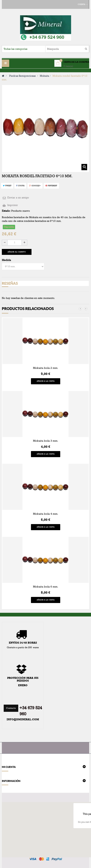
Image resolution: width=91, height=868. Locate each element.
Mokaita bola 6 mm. (46, 587)
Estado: (6, 211)
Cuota (20, 186)
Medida (7, 260)
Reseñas (10, 283)
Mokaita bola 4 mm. (46, 514)
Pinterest (51, 186)
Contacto (11, 708)
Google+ (35, 186)
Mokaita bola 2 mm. (46, 368)
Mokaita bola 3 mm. (46, 441)
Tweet (7, 186)
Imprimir (13, 205)
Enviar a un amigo (18, 198)
